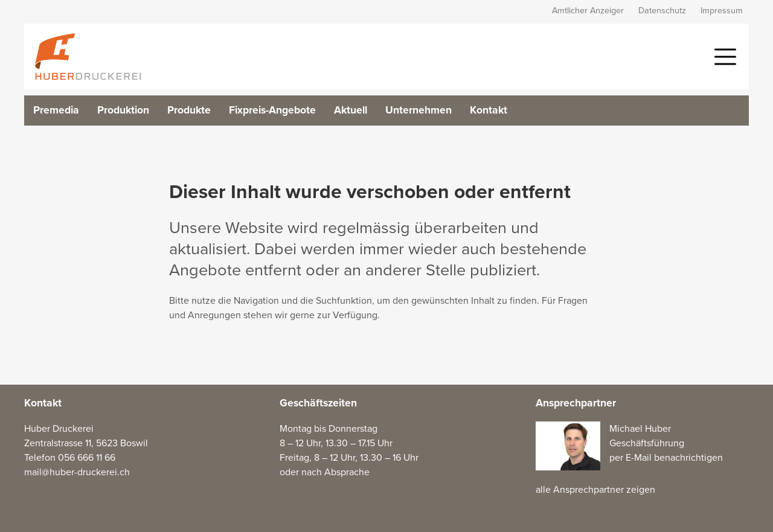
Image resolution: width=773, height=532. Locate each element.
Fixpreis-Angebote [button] (272, 110)
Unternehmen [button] (419, 110)
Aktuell (351, 110)
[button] (725, 56)
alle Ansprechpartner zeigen (595, 490)
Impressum (722, 11)
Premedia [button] (56, 110)
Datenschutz (662, 11)
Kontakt (489, 110)
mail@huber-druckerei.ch (77, 472)
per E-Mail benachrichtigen (666, 458)
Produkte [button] (189, 110)
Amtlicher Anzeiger (588, 11)
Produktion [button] (123, 110)
